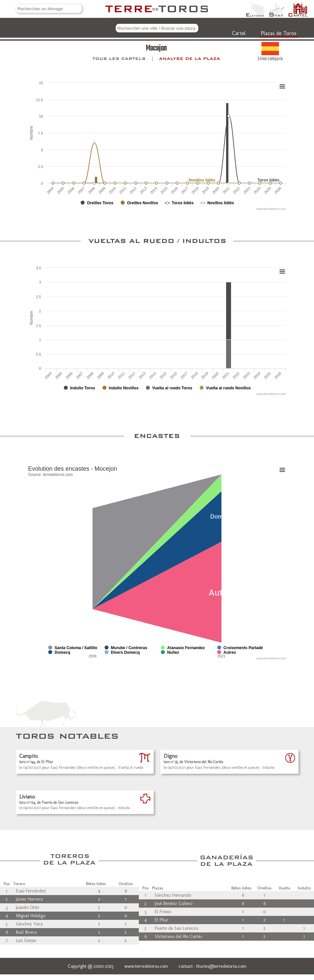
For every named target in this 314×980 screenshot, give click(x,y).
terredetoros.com (58, 475)
